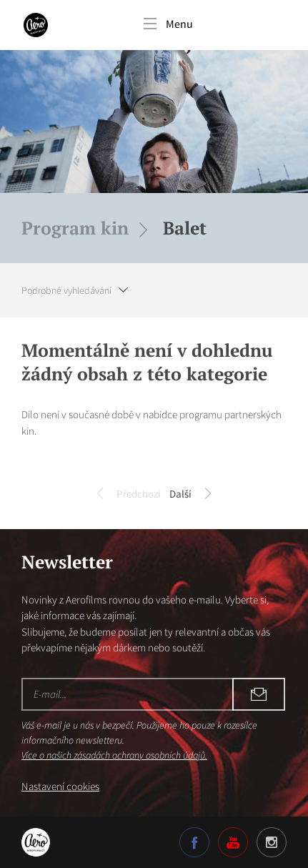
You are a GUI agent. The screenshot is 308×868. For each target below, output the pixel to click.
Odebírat (259, 694)
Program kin (75, 228)
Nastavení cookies (60, 786)
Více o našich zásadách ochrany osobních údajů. (114, 755)
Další (190, 495)
